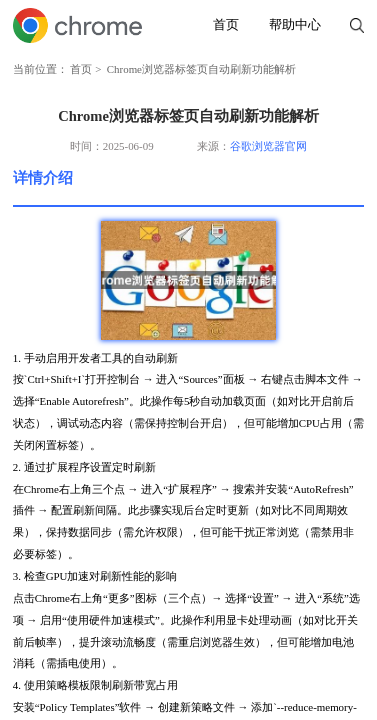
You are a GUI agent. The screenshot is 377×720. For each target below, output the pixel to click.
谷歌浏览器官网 (268, 146)
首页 (226, 25)
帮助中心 (295, 25)
